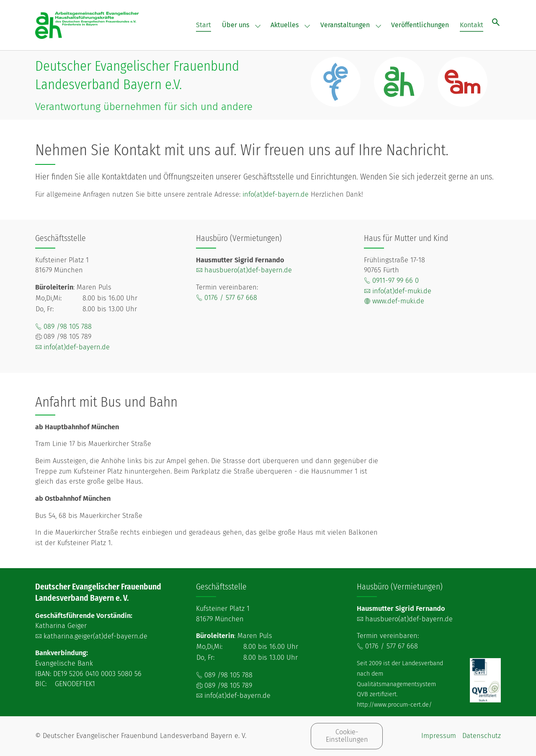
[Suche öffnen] (496, 22)
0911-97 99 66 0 (396, 281)
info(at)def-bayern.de (276, 194)
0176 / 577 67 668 (231, 298)
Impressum (439, 736)
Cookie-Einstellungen (347, 736)
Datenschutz (482, 736)
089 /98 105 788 (68, 327)
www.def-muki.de (398, 301)
